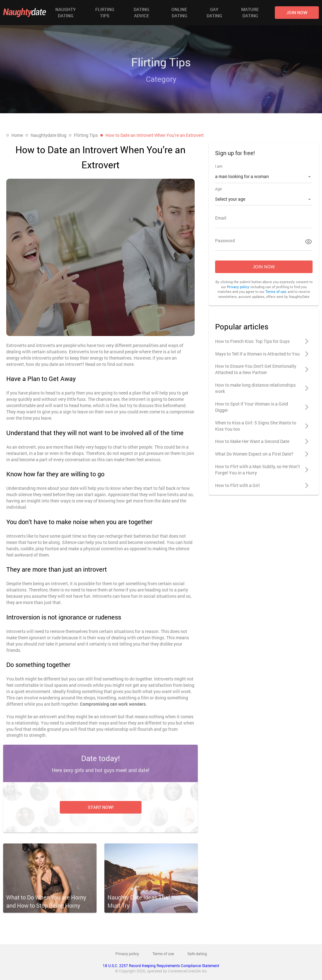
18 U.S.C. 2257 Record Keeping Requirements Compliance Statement (161, 966)
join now (297, 12)
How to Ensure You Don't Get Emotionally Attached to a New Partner (256, 369)
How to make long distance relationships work (255, 388)
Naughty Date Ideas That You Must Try (144, 901)
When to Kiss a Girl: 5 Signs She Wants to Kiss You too (256, 426)
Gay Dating (214, 12)
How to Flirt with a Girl (237, 485)
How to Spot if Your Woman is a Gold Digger (252, 407)
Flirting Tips (105, 12)
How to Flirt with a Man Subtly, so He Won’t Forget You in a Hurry (258, 470)
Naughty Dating (66, 12)
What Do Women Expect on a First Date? (254, 454)
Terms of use (276, 291)
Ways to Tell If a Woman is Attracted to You (257, 354)
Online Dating (179, 12)
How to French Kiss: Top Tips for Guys (252, 341)
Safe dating (197, 954)
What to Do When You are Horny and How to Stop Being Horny (46, 901)
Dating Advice (141, 12)
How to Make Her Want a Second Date (252, 441)
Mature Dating (250, 12)
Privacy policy (238, 287)
